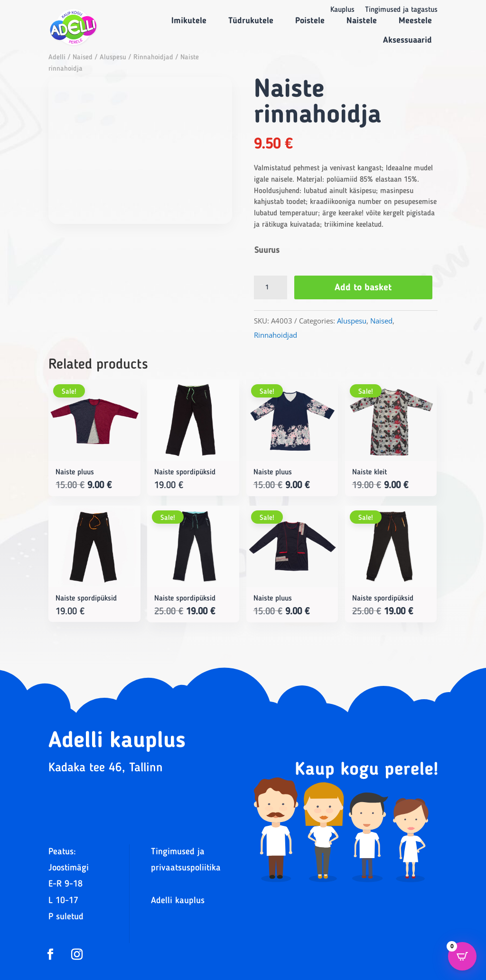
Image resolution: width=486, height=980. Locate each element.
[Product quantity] (271, 287)
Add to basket (364, 288)
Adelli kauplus (178, 901)
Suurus (267, 250)
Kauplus (342, 10)
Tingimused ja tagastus (401, 10)
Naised (83, 58)
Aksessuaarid (407, 40)
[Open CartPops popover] (462, 956)
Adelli (57, 58)
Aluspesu (113, 58)
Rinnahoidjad (153, 58)
